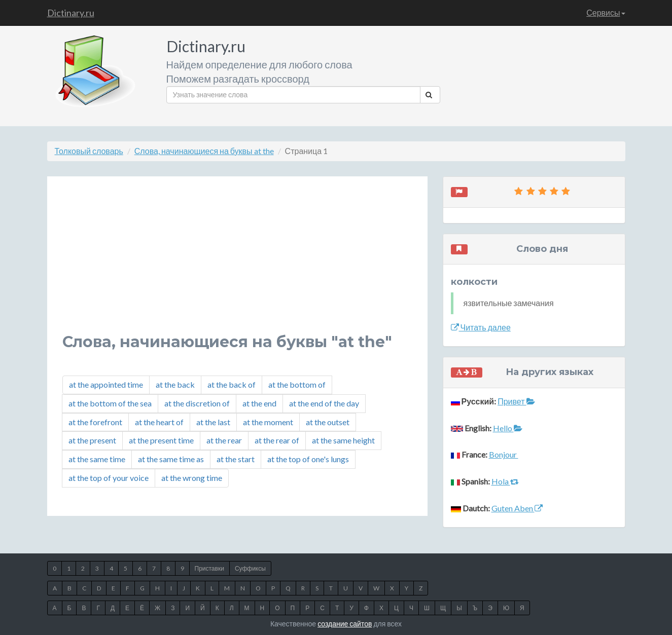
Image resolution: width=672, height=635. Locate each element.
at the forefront (95, 422)
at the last (213, 422)
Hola (505, 481)
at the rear (224, 440)
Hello (508, 428)
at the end (259, 403)
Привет (516, 401)
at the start (236, 459)
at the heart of (159, 422)
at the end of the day (324, 403)
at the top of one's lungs (308, 459)
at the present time (161, 440)
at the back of (232, 384)
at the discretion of (197, 403)
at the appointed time (106, 384)
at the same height (343, 440)
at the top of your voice (109, 478)
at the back (175, 384)
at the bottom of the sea (110, 403)
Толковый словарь (89, 151)
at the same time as (171, 459)
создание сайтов (345, 624)
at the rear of (277, 440)
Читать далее (481, 327)
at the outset (328, 422)
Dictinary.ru (71, 13)
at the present (92, 440)
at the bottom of (297, 384)
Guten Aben (517, 508)
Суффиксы (250, 568)
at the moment (268, 422)
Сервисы (606, 12)
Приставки (209, 568)
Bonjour (504, 454)
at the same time (97, 459)
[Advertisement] (237, 263)
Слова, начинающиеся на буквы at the (204, 151)
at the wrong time (192, 478)
